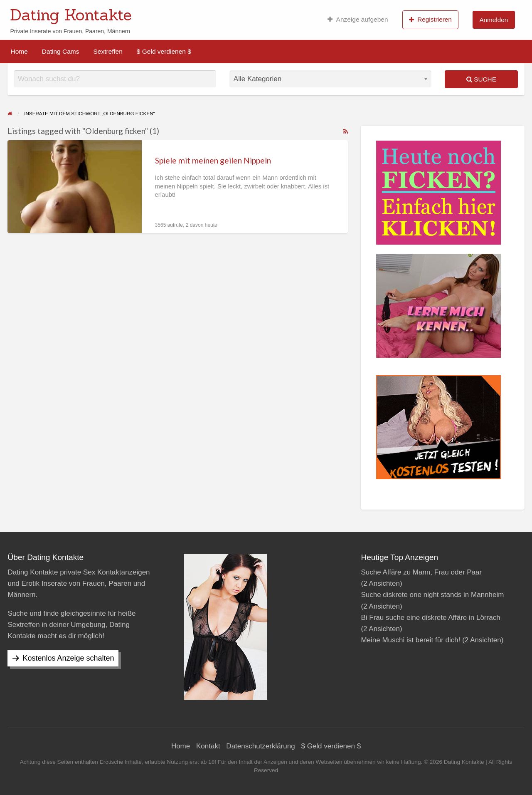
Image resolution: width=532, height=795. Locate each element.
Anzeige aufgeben (358, 20)
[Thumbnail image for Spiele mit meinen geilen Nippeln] (74, 187)
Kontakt (208, 746)
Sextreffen (108, 51)
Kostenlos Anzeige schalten (68, 658)
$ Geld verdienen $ (164, 51)
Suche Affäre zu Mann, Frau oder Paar (421, 572)
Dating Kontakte (71, 15)
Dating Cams (61, 51)
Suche (481, 79)
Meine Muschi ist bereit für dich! (410, 640)
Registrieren (430, 20)
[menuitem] (358, 20)
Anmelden (494, 20)
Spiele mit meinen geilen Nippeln (213, 160)
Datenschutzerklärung (260, 746)
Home (19, 51)
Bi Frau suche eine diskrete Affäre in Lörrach (430, 618)
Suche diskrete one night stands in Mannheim (432, 595)
